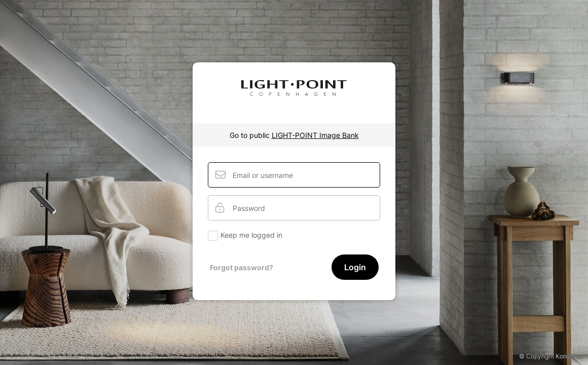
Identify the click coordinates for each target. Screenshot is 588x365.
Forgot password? (242, 267)
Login (355, 267)
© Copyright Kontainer (551, 356)
